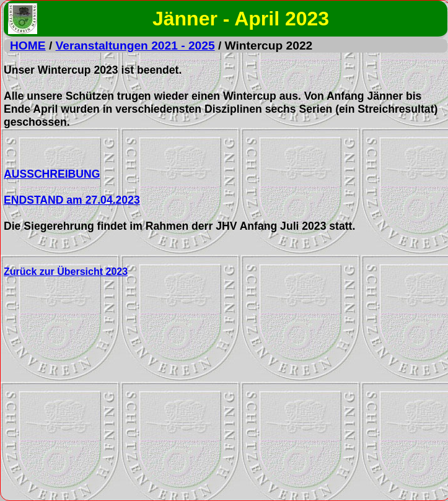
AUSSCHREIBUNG (52, 174)
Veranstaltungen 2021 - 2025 (135, 46)
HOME (28, 46)
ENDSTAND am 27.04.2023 (72, 200)
